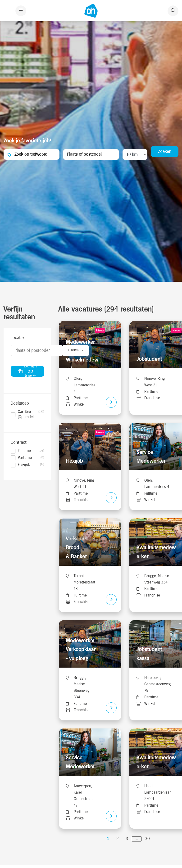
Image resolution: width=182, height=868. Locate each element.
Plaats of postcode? (32, 353)
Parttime (25, 460)
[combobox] (135, 156)
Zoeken (165, 152)
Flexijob (24, 467)
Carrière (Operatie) (31, 417)
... (137, 841)
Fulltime (24, 453)
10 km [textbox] (132, 156)
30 (147, 841)
